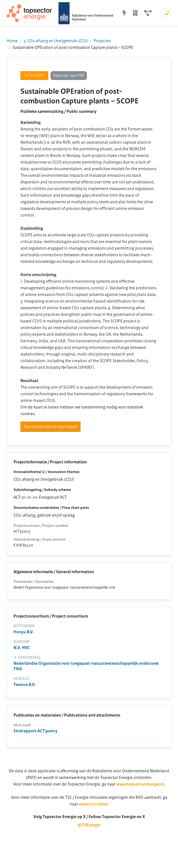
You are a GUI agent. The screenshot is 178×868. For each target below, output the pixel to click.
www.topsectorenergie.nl (140, 784)
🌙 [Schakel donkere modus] (166, 13)
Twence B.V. (25, 685)
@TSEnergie (89, 825)
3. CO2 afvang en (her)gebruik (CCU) (56, 41)
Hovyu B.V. (24, 632)
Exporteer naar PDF (69, 76)
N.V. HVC (22, 648)
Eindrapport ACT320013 (35, 731)
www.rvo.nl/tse (93, 804)
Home (12, 41)
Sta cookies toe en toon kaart (51, 427)
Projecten (102, 41)
